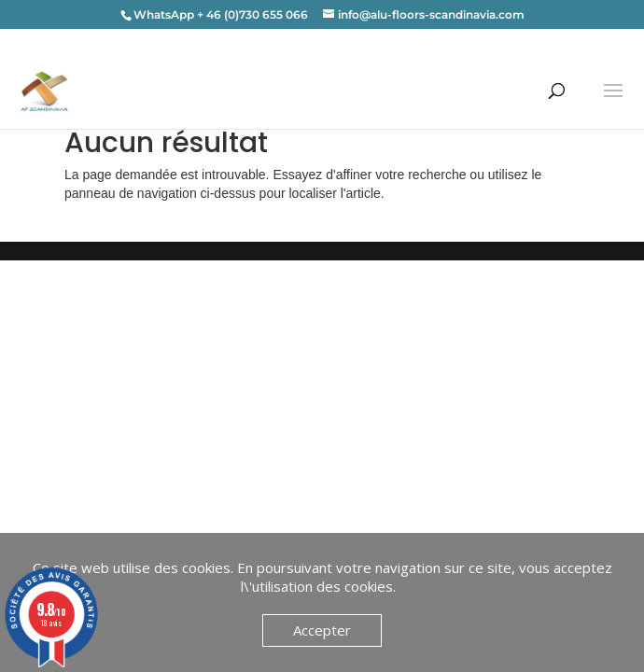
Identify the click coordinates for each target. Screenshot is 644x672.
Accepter (322, 630)
